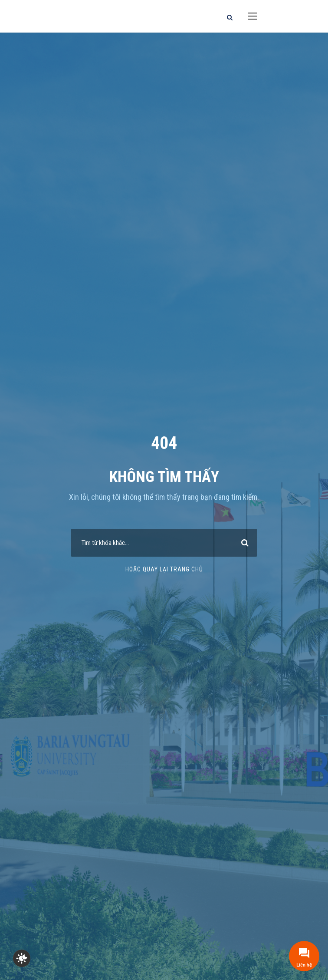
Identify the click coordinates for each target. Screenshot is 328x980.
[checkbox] (22, 958)
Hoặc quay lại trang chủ (164, 569)
